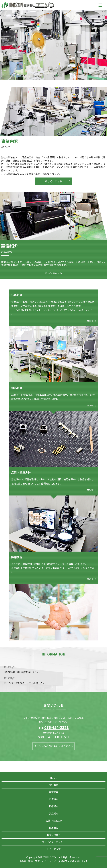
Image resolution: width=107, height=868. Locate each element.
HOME (53, 778)
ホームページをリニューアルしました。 (25, 683)
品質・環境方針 (53, 821)
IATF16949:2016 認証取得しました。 (23, 672)
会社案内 (54, 785)
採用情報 (54, 828)
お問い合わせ (54, 835)
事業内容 (54, 792)
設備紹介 (54, 799)
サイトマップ (54, 849)
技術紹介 (54, 806)
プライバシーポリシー (54, 842)
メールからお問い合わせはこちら (52, 746)
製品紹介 (54, 813)
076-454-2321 (57, 727)
